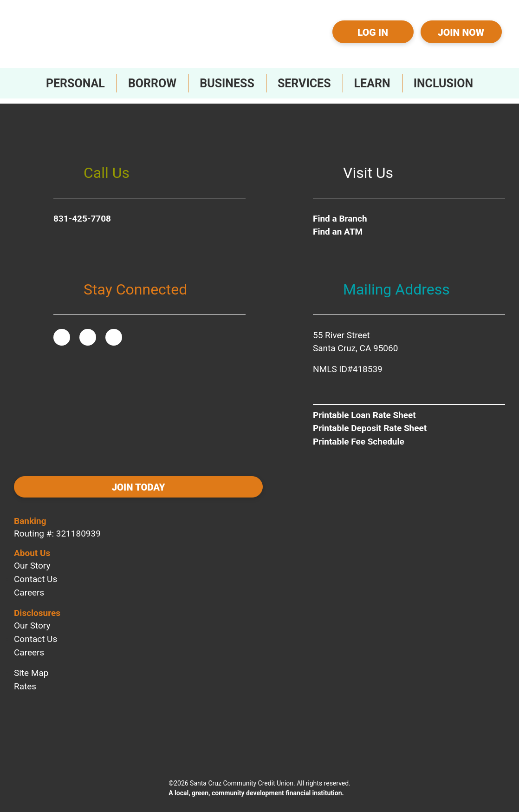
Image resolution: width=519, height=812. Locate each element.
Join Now (461, 33)
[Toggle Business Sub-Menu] (227, 83)
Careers (29, 585)
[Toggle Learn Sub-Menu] (372, 83)
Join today (75, 484)
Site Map (31, 665)
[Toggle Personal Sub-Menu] (75, 83)
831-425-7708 (82, 213)
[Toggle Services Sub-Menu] (304, 83)
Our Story (32, 558)
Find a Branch (340, 213)
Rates (25, 678)
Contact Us (36, 571)
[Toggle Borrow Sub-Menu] (152, 83)
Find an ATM (338, 227)
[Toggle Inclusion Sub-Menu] (443, 83)
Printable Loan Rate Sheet (364, 410)
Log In (373, 33)
